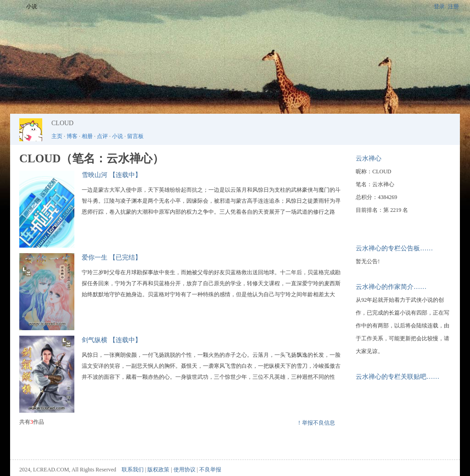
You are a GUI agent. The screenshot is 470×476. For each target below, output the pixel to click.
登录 (439, 6)
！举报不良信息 (316, 423)
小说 (32, 6)
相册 (87, 136)
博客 (72, 136)
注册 (453, 6)
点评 (102, 136)
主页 (57, 136)
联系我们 (133, 470)
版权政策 (158, 470)
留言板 (135, 136)
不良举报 (210, 470)
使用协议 (185, 470)
